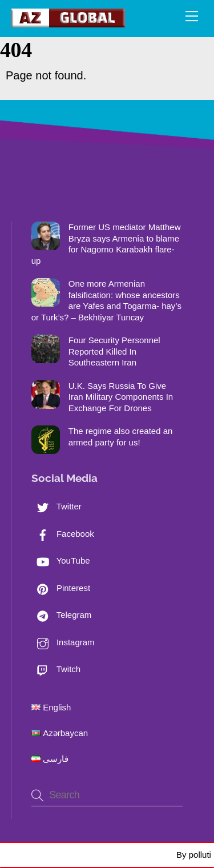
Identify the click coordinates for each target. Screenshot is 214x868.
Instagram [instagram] (63, 642)
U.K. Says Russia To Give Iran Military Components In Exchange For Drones (121, 397)
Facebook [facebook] (63, 534)
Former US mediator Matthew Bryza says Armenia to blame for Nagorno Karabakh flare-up (106, 244)
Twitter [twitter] (56, 506)
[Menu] (192, 15)
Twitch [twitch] (56, 669)
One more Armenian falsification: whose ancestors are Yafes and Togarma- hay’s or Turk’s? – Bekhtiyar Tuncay (106, 300)
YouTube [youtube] (61, 560)
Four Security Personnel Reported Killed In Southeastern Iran (114, 351)
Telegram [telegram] (62, 615)
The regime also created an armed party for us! (121, 437)
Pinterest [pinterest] (61, 588)
